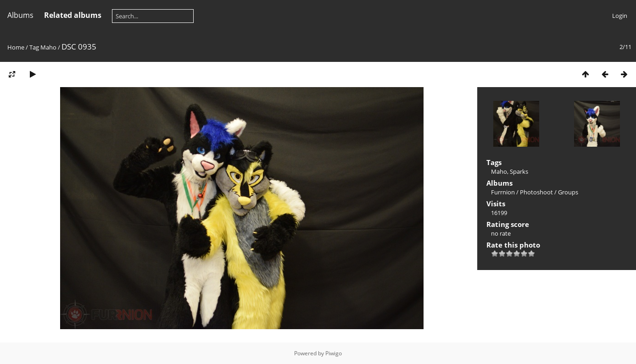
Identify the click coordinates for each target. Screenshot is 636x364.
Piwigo (334, 353)
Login (620, 16)
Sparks (519, 171)
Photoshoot (536, 192)
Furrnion (503, 192)
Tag (34, 47)
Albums (20, 15)
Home (16, 47)
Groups (568, 192)
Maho (48, 47)
